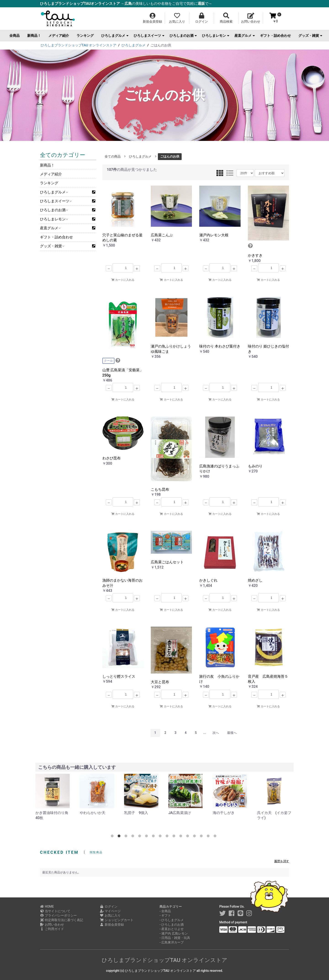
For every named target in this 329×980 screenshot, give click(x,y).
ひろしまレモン (216, 36)
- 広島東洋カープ (172, 942)
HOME (47, 906)
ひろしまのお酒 (183, 36)
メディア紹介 (59, 36)
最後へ (232, 733)
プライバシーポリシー (58, 915)
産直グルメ (245, 36)
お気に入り (110, 915)
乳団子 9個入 (136, 813)
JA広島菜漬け (180, 813)
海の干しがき (224, 813)
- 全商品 (165, 911)
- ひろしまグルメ (172, 920)
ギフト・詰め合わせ (275, 36)
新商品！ (34, 36)
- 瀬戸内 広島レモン (174, 933)
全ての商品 (113, 156)
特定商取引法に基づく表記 (62, 920)
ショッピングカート (117, 920)
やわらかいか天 (93, 813)
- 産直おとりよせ (172, 929)
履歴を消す (282, 861)
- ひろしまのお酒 (172, 925)
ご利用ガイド (52, 929)
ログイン (109, 906)
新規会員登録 (112, 925)
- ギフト (165, 915)
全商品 (15, 36)
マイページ (110, 911)
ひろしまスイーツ (149, 36)
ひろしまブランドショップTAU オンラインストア (165, 960)
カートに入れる (123, 280)
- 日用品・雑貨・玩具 (175, 938)
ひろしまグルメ (115, 36)
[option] (54, 797)
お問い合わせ (52, 925)
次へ (216, 733)
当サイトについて (55, 911)
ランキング (85, 36)
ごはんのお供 (170, 156)
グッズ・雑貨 (310, 36)
